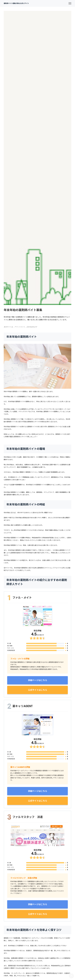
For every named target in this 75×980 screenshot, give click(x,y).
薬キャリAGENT (23, 706)
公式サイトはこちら (38, 690)
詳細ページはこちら (38, 680)
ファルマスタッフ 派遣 (28, 817)
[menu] (70, 3)
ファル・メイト (22, 598)
